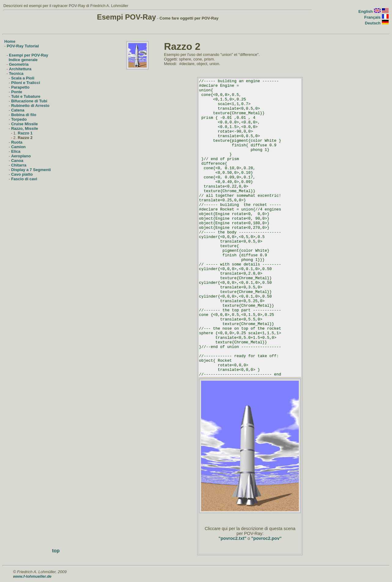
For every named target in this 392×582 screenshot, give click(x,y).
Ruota (17, 142)
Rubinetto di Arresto (30, 106)
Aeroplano (21, 156)
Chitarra (19, 165)
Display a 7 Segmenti (31, 170)
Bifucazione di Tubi (29, 101)
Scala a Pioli (23, 78)
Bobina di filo (24, 115)
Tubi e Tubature (26, 96)
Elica (16, 151)
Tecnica (16, 73)
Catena (18, 110)
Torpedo (19, 119)
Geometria (19, 64)
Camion (18, 147)
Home (10, 41)
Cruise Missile (24, 124)
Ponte (16, 92)
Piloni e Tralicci (26, 83)
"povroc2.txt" (232, 538)
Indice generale (23, 60)
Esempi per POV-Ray (29, 55)
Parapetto (20, 87)
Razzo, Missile (24, 128)
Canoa (17, 161)
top (56, 551)
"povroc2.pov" (266, 538)
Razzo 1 (25, 133)
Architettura (20, 69)
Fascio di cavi (24, 179)
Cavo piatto (22, 174)
